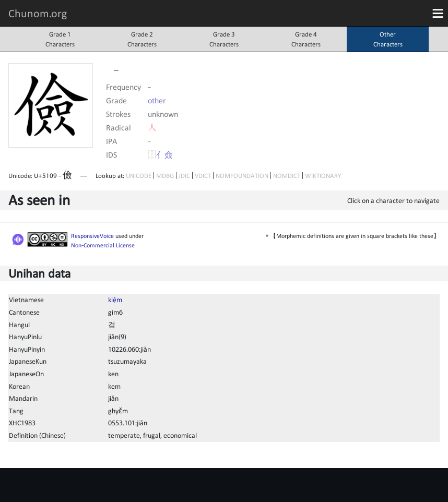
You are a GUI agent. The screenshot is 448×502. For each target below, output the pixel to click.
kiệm (115, 300)
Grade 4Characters (306, 39)
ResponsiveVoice (92, 236)
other (157, 100)
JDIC (184, 176)
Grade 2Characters (142, 39)
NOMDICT (287, 176)
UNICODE (139, 176)
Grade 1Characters (60, 39)
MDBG (165, 176)
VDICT (203, 176)
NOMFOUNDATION (242, 176)
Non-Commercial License (103, 245)
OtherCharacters (388, 39)
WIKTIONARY (323, 176)
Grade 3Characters (224, 39)
